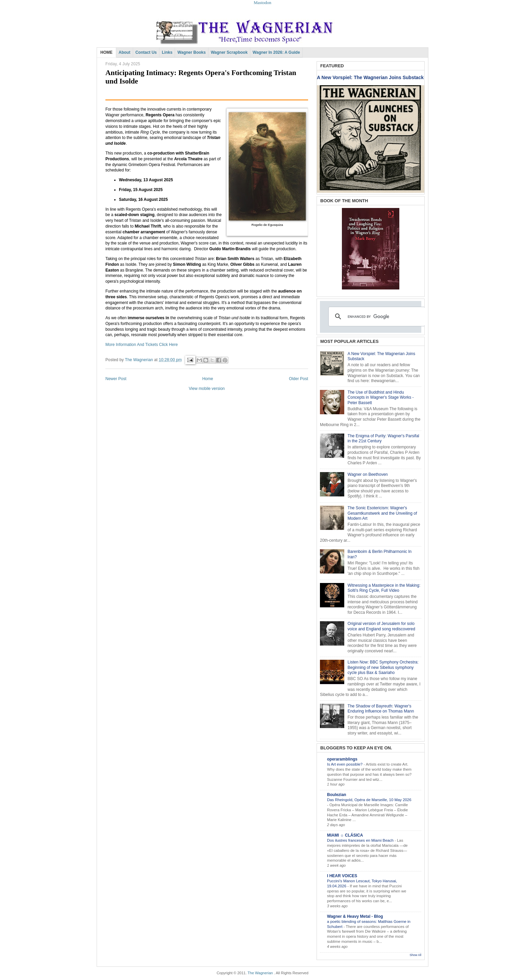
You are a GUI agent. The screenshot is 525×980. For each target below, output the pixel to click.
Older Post (298, 379)
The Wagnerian (260, 973)
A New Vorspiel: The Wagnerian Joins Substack (370, 77)
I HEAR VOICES (342, 876)
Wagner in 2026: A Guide (276, 52)
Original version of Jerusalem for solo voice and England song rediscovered (381, 626)
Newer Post (116, 379)
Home (208, 379)
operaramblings (342, 759)
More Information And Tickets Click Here (142, 345)
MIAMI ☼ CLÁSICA (345, 835)
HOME (106, 52)
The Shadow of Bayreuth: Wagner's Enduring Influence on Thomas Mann (381, 709)
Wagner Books (192, 52)
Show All (415, 955)
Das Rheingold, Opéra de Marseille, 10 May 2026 (369, 800)
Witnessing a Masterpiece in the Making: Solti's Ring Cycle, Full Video (384, 588)
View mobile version (207, 389)
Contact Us (146, 52)
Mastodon (262, 3)
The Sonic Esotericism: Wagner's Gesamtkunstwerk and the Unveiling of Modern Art (382, 513)
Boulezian (337, 795)
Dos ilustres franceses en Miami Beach (361, 840)
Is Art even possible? (345, 764)
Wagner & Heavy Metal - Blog (355, 916)
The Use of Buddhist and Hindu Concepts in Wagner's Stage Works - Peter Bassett (381, 398)
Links (167, 52)
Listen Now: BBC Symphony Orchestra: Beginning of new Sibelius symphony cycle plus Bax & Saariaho (383, 667)
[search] (376, 317)
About (124, 52)
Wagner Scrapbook (229, 52)
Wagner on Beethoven (368, 474)
